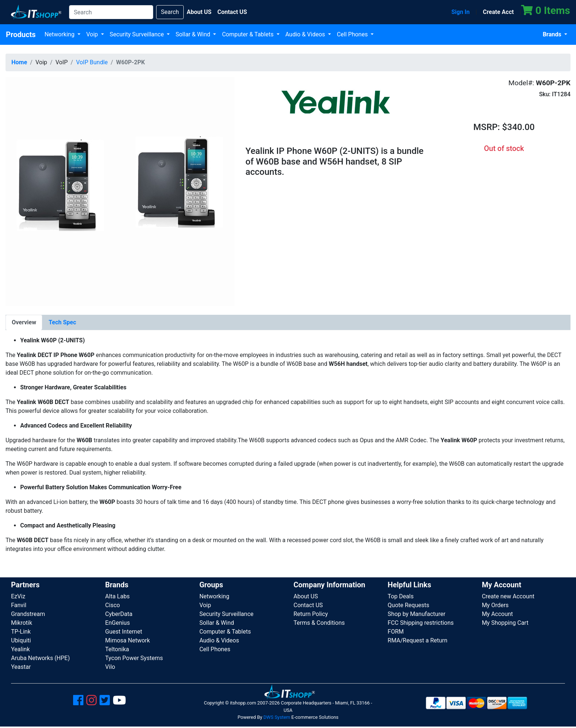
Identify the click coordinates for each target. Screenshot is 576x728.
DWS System (277, 717)
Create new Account (508, 596)
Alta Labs (117, 596)
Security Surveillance (138, 34)
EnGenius (117, 623)
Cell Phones (353, 34)
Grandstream (28, 614)
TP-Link (21, 632)
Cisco (112, 605)
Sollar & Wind (194, 34)
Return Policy (311, 614)
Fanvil (19, 605)
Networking (60, 34)
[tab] (24, 322)
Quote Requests (408, 605)
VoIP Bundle (92, 62)
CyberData (119, 614)
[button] (120, 191)
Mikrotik (22, 623)
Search (170, 12)
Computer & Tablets (248, 34)
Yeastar (21, 667)
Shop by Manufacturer (416, 614)
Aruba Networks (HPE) (40, 658)
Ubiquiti (21, 640)
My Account (498, 614)
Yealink (20, 649)
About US (306, 596)
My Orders (495, 605)
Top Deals (401, 596)
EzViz (18, 596)
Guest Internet (124, 632)
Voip (93, 34)
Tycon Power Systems (134, 658)
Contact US (308, 605)
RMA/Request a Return (417, 640)
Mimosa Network (127, 640)
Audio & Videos (306, 34)
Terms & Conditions (319, 623)
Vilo (110, 667)
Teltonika (117, 649)
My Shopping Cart (505, 623)
